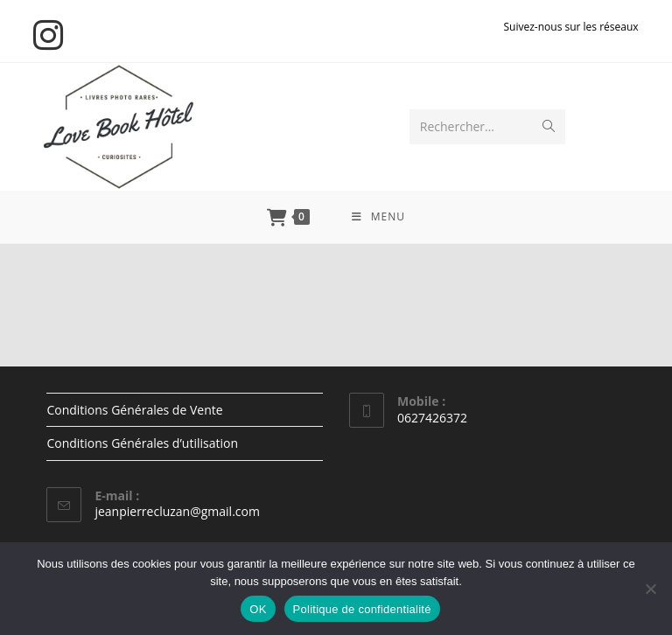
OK (258, 609)
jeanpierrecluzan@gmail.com (177, 511)
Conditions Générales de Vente (134, 410)
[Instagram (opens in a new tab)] (51, 35)
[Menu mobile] (378, 217)
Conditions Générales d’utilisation (142, 443)
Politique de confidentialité (362, 609)
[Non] (650, 589)
